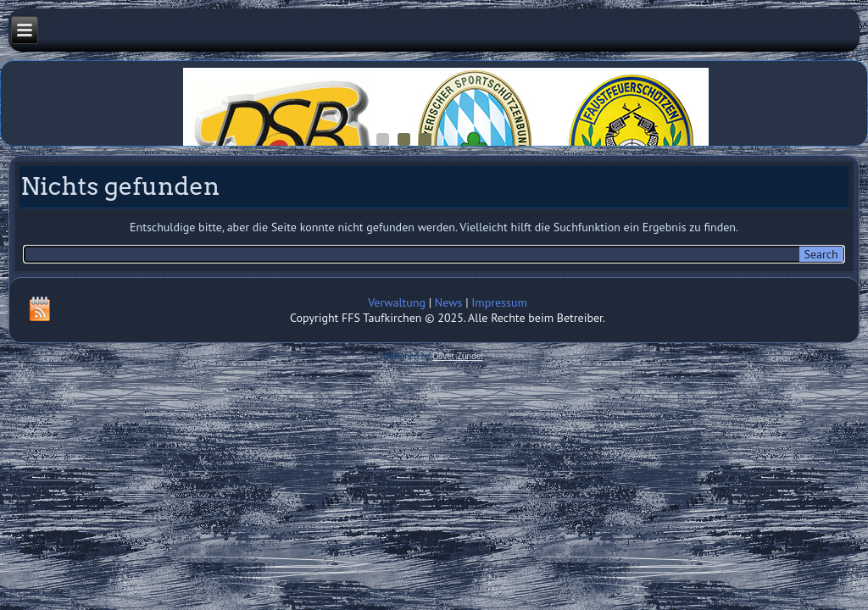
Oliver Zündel (457, 356)
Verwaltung (397, 302)
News (449, 302)
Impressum (499, 302)
